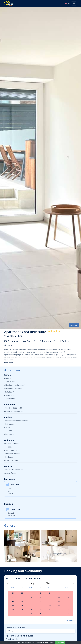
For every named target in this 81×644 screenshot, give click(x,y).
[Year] (48, 583)
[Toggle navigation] (74, 4)
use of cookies (49, 642)
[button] (68, 3)
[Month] (37, 583)
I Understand (60, 642)
